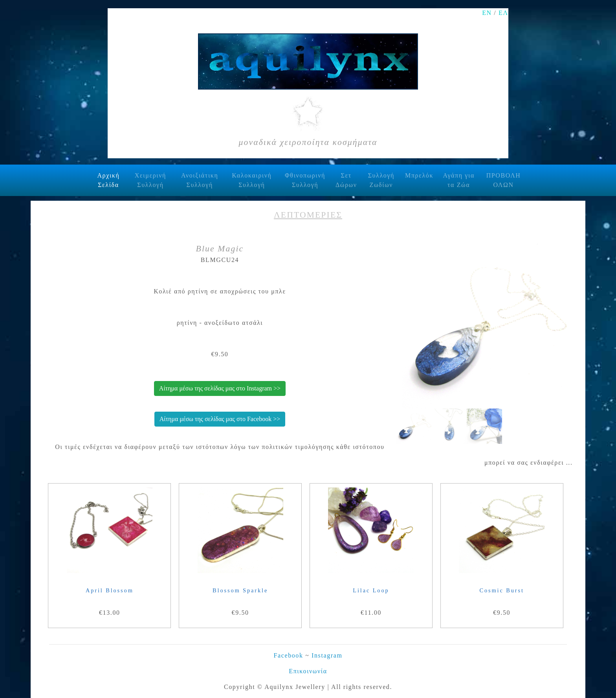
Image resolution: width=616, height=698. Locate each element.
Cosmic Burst (502, 590)
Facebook (289, 655)
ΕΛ (503, 13)
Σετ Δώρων (346, 180)
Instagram (327, 655)
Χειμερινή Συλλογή (150, 180)
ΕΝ (487, 13)
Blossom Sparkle (240, 590)
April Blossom (110, 590)
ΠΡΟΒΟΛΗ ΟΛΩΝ (504, 180)
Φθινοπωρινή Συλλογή (305, 180)
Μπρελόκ (419, 175)
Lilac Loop (371, 590)
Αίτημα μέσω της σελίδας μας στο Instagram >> (220, 388)
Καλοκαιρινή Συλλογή (252, 180)
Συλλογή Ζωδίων (381, 180)
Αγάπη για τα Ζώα (459, 180)
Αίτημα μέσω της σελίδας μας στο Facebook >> (220, 419)
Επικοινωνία (308, 671)
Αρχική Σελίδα (112, 180)
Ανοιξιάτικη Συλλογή (200, 180)
